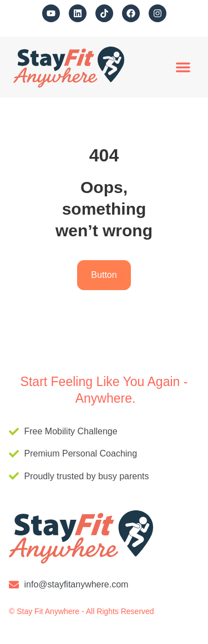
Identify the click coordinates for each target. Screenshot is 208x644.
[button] (183, 67)
